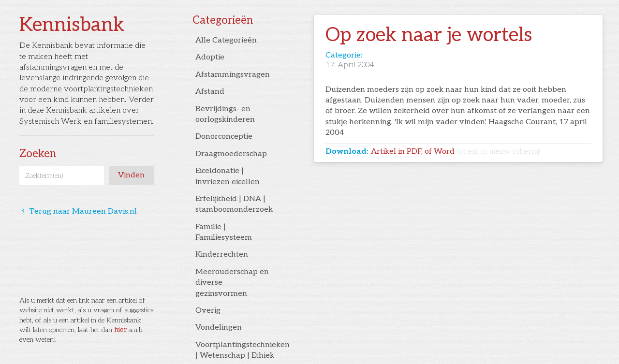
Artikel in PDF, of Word (456, 152)
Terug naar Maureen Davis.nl (78, 211)
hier (120, 330)
